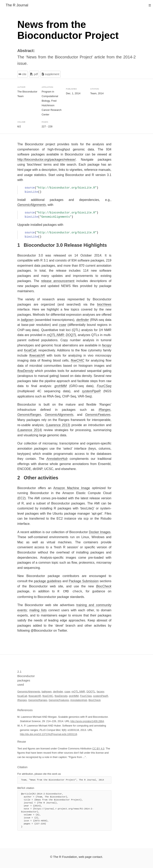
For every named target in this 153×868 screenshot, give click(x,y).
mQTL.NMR (78, 691)
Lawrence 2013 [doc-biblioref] (58, 425)
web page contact (90, 856)
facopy (100, 691)
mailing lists (38, 610)
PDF (34, 74)
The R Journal (17, 5)
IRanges (22, 700)
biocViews (104, 304)
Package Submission (84, 581)
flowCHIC (48, 695)
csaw (67, 691)
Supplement (51, 74)
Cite (23, 74)
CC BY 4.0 (98, 748)
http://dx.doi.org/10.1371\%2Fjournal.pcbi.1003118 (49, 734)
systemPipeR (101, 695)
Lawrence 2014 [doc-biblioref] (30, 430)
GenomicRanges (38, 700)
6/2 (19, 126)
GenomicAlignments (29, 691)
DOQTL (91, 691)
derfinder (58, 691)
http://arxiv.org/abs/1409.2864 (87, 721)
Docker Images (100, 532)
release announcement (58, 281)
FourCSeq (86, 695)
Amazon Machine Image (72, 488)
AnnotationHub (79, 700)
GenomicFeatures (59, 700)
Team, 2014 (97, 93)
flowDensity (61, 695)
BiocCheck (95, 700)
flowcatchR (35, 695)
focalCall (22, 695)
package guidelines (48, 581)
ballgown (47, 691)
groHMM (74, 695)
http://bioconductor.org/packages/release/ (47, 160)
